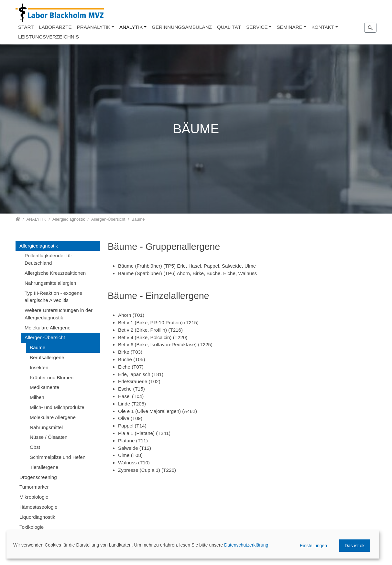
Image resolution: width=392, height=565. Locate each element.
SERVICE (257, 27)
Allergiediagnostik (39, 246)
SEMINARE (289, 27)
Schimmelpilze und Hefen (58, 457)
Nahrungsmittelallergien (50, 283)
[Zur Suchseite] (370, 28)
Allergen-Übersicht (45, 337)
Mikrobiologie (34, 497)
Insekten (39, 367)
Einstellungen (313, 546)
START (26, 27)
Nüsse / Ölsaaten (49, 437)
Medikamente (44, 387)
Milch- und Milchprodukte (57, 407)
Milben (37, 397)
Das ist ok (355, 546)
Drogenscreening (38, 477)
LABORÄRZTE (55, 27)
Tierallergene (44, 467)
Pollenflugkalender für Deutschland (48, 259)
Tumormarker (34, 487)
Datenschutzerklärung (246, 545)
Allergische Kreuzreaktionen (55, 273)
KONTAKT (323, 27)
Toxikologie (32, 527)
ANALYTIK (131, 27)
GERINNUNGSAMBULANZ (182, 27)
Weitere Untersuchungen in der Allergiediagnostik (59, 314)
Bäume (38, 347)
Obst (35, 447)
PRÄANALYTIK (94, 27)
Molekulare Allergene (48, 328)
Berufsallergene (47, 357)
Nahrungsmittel (46, 427)
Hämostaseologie (38, 507)
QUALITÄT (229, 27)
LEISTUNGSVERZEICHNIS (49, 37)
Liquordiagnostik (37, 517)
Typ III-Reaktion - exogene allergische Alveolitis (53, 297)
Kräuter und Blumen (52, 377)
